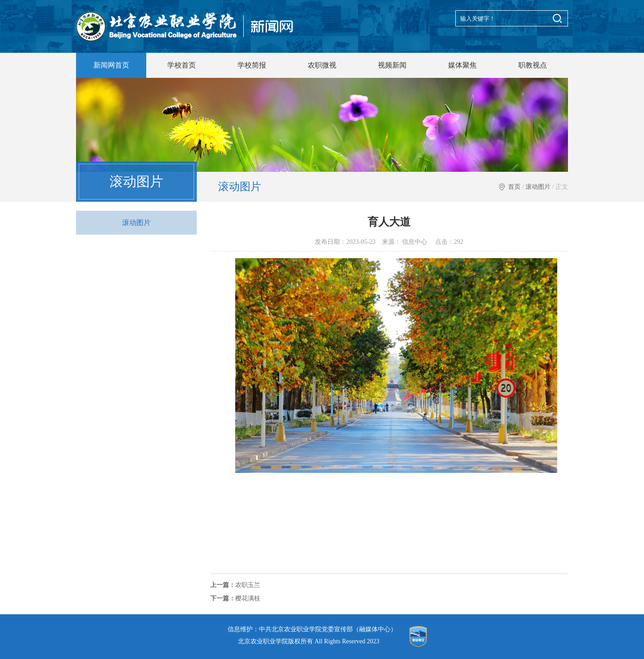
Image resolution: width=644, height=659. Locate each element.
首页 (514, 187)
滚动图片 (538, 187)
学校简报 (252, 65)
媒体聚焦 (462, 65)
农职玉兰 (235, 585)
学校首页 (182, 65)
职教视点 (533, 65)
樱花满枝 (235, 598)
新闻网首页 (111, 65)
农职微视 (322, 65)
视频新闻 (392, 65)
